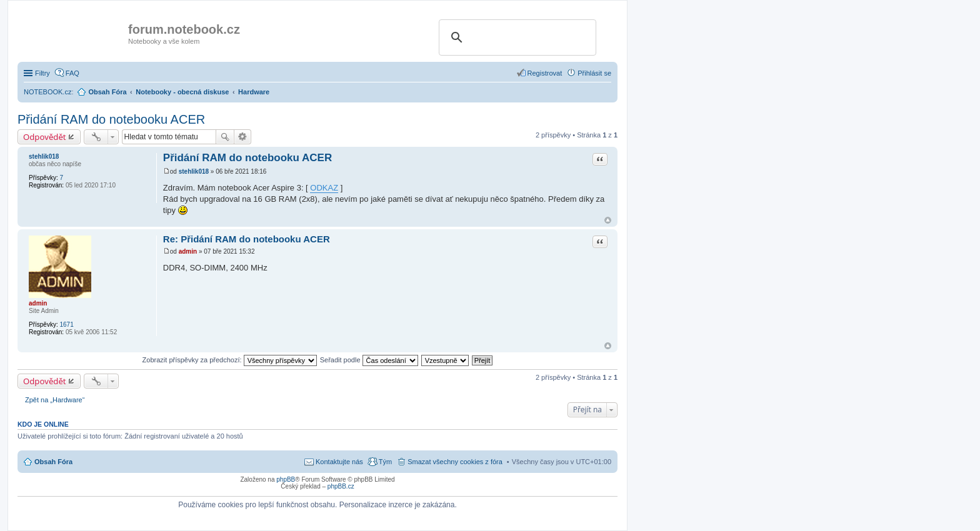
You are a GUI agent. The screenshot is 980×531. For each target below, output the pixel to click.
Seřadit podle (369, 360)
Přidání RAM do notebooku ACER (111, 119)
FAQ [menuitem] (72, 73)
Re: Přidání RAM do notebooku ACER (247, 239)
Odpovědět (45, 137)
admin (38, 303)
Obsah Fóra (53, 462)
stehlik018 (44, 156)
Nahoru (608, 220)
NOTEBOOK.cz (47, 92)
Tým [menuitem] (385, 462)
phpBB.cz (341, 486)
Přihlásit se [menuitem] (594, 73)
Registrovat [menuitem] (545, 73)
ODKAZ (324, 188)
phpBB (286, 479)
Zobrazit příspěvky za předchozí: (230, 360)
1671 (66, 325)
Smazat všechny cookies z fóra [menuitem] (455, 462)
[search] (516, 37)
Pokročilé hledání (243, 137)
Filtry (42, 73)
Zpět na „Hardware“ (55, 400)
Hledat (225, 137)
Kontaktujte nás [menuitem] (339, 462)
